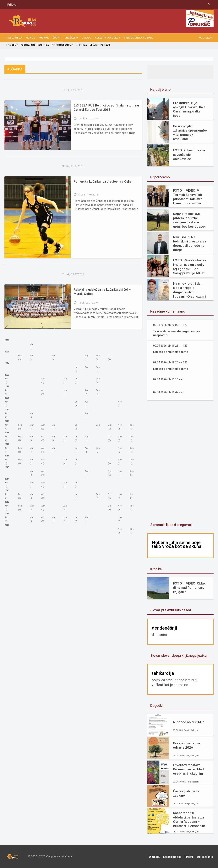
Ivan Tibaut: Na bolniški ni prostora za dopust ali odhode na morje (190, 242)
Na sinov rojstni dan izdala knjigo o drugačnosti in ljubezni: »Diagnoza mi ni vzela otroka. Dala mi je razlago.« (190, 290)
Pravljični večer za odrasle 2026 (186, 745)
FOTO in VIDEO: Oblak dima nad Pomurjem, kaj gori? (189, 588)
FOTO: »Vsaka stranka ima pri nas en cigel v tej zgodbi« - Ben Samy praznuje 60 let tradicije (190, 267)
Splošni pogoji (175, 856)
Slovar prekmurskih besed (170, 610)
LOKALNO (12, 45)
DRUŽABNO (71, 38)
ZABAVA (104, 45)
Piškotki (191, 856)
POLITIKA (43, 45)
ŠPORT (57, 38)
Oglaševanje (206, 856)
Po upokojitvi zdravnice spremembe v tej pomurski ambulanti (190, 133)
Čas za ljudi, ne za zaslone (186, 793)
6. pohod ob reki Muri (189, 722)
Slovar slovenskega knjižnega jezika (178, 655)
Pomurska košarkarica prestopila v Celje (102, 182)
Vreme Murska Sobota (138, 38)
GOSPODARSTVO (62, 45)
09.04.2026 (205, 38)
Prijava (12, 5)
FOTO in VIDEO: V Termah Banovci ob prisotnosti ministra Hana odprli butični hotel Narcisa (187, 197)
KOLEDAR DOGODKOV (107, 38)
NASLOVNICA (14, 38)
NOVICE (30, 38)
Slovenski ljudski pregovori (171, 525)
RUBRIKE (44, 38)
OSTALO (86, 38)
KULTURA (81, 45)
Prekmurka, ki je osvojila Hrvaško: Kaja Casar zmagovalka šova (189, 109)
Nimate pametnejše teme (171, 352)
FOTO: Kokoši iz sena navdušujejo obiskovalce (189, 154)
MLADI (93, 45)
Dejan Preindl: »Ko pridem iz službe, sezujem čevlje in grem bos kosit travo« (189, 220)
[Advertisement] (181, 462)
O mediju (158, 856)
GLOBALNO (28, 45)
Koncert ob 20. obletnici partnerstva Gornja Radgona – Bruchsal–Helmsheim (189, 819)
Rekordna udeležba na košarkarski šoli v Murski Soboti (102, 292)
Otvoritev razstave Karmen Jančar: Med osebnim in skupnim (188, 769)
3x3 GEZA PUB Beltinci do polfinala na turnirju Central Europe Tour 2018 (106, 108)
